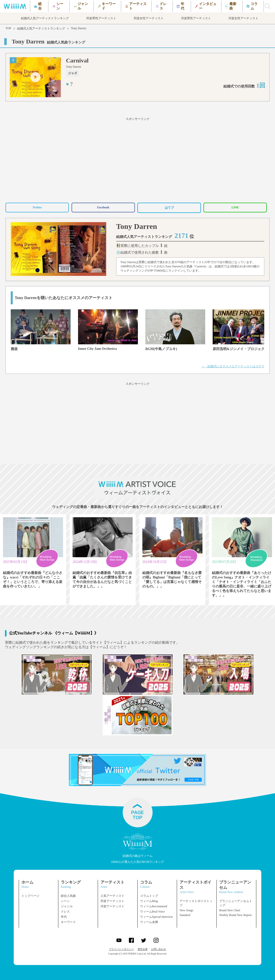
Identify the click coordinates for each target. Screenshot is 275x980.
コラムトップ (149, 896)
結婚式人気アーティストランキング (41, 28)
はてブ (169, 208)
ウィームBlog (149, 901)
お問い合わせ (159, 949)
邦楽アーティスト (112, 901)
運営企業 (143, 949)
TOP (8, 28)
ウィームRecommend (154, 906)
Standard (185, 915)
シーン (65, 901)
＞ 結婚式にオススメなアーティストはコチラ (233, 366)
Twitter (37, 207)
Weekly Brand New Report (235, 915)
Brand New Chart (230, 910)
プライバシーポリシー (121, 949)
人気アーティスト (112, 896)
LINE (235, 207)
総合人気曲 (68, 896)
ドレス (65, 912)
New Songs (186, 910)
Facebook (103, 207)
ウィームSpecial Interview (157, 917)
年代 (64, 917)
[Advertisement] (137, 159)
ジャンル (67, 906)
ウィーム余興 (149, 922)
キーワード (68, 922)
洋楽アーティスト (112, 906)
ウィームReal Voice (153, 912)
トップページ (30, 896)
